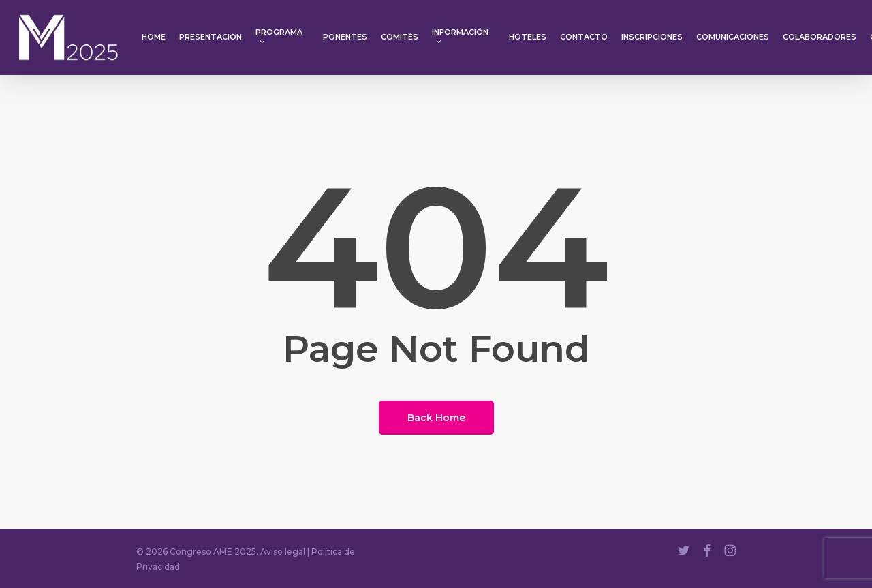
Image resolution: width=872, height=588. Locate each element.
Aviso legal (283, 552)
